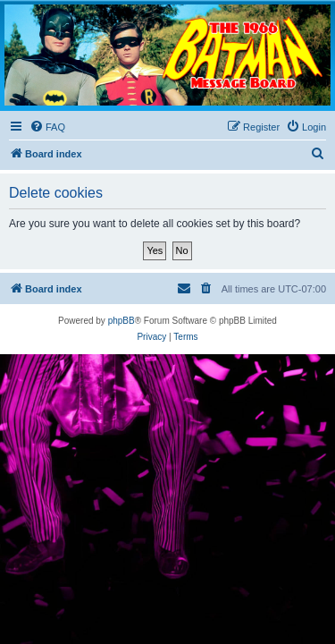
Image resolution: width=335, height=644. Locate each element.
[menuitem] (47, 127)
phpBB (121, 321)
